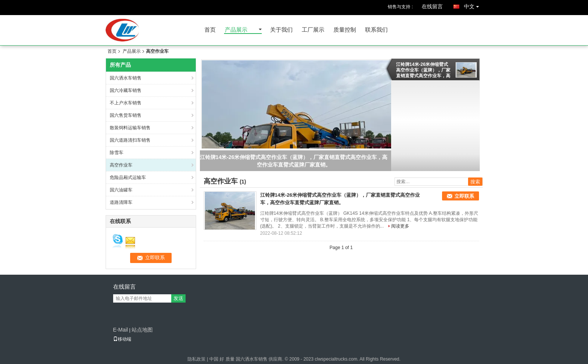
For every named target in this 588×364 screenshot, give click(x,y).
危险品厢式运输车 (128, 177)
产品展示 (236, 30)
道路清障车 (121, 202)
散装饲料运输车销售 (130, 128)
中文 (473, 5)
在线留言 (432, 6)
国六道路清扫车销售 (130, 140)
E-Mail (121, 330)
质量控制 (345, 30)
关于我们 (281, 30)
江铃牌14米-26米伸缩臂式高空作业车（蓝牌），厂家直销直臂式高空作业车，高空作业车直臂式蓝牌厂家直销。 (423, 70)
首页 (210, 30)
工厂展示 (313, 30)
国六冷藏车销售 (126, 90)
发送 (178, 298)
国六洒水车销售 (126, 78)
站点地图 (142, 330)
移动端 (122, 339)
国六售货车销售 (126, 115)
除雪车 (117, 153)
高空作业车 (121, 165)
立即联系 (464, 196)
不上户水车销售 (126, 103)
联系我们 (376, 30)
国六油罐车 (121, 190)
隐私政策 (197, 359)
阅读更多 (400, 226)
